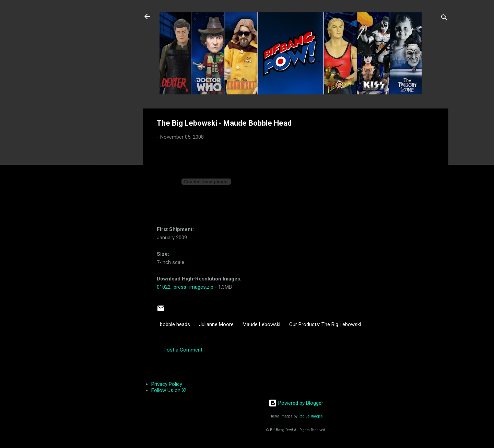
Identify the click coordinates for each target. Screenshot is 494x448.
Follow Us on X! (169, 390)
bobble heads (175, 324)
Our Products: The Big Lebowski (325, 324)
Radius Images (311, 416)
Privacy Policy (167, 384)
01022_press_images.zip (185, 287)
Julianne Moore (216, 324)
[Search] (444, 19)
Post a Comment (183, 350)
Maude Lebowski (261, 324)
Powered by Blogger (296, 403)
